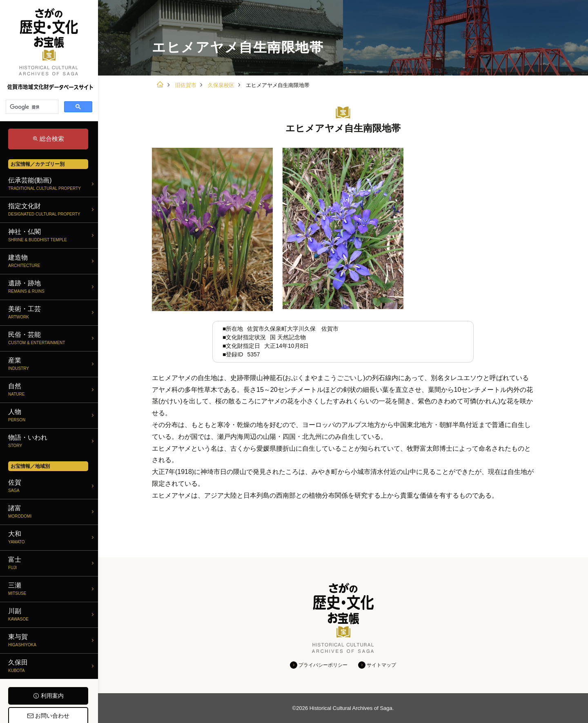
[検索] (31, 107)
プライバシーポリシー (323, 665)
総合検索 (52, 139)
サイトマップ (381, 665)
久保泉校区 (221, 85)
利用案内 (52, 696)
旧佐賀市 (186, 85)
